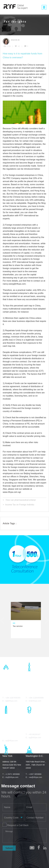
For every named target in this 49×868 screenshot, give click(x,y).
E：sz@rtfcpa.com (10, 741)
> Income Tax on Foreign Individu (18, 505)
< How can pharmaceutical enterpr (19, 500)
